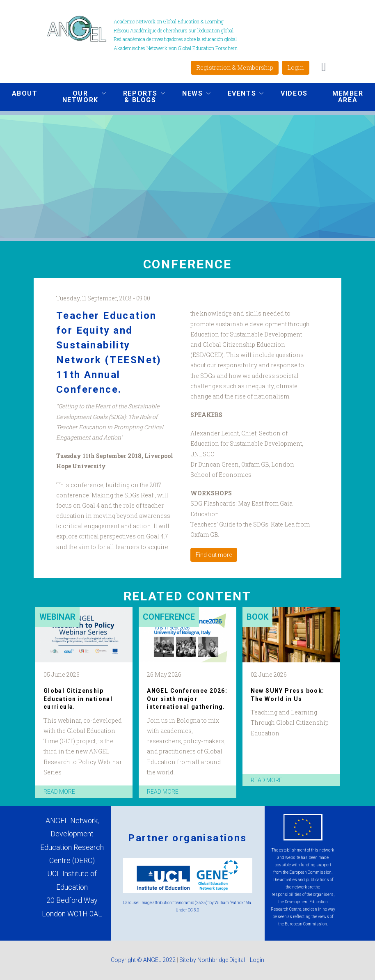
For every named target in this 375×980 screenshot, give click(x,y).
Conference (169, 617)
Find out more (214, 555)
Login (296, 68)
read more (59, 792)
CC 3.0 (194, 910)
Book (257, 617)
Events (240, 94)
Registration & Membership (235, 68)
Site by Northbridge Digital (213, 960)
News (190, 94)
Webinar (57, 617)
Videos (294, 93)
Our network (78, 97)
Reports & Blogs (138, 97)
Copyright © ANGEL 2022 (143, 960)
